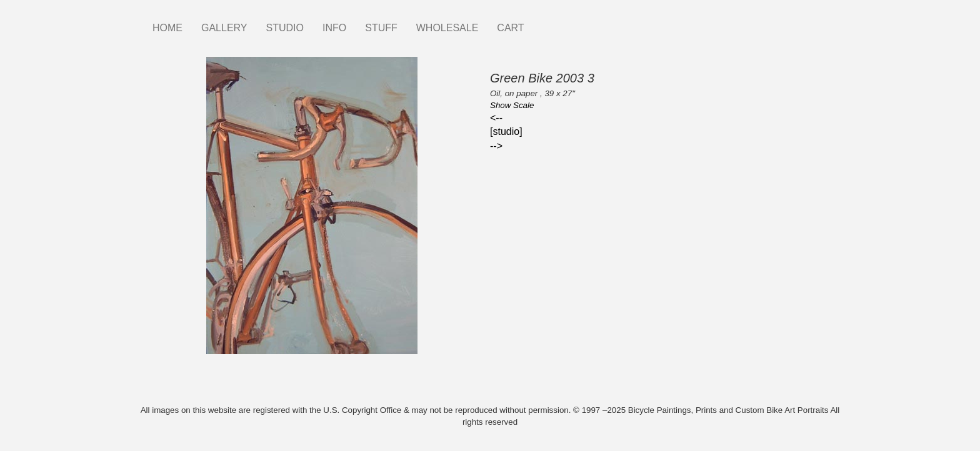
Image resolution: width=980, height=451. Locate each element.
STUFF (381, 28)
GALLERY (224, 28)
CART (510, 28)
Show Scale (512, 105)
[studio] (506, 131)
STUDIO (285, 28)
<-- (496, 118)
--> (496, 146)
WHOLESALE (447, 28)
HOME (167, 28)
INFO (334, 28)
